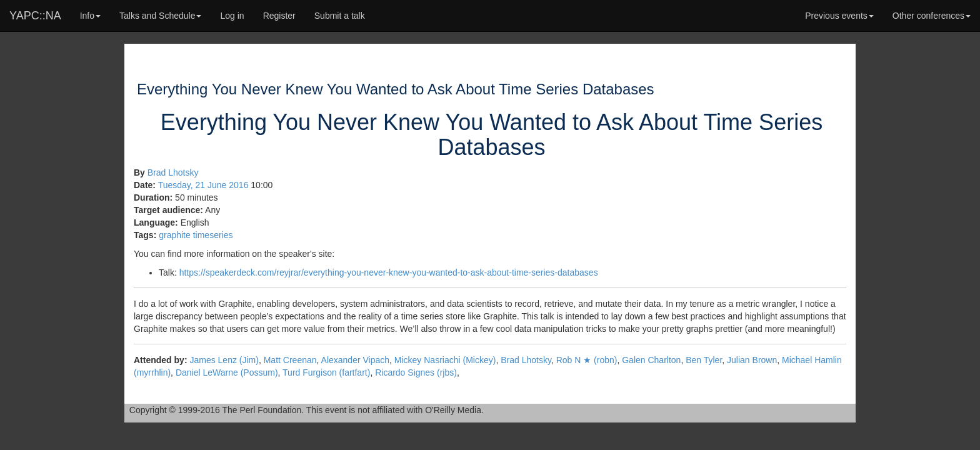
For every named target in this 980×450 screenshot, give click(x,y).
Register (279, 16)
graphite (175, 235)
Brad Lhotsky (173, 172)
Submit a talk (340, 16)
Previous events (839, 16)
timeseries (213, 235)
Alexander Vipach (355, 360)
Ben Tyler (704, 360)
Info (90, 16)
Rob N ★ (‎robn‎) (587, 360)
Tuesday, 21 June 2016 (203, 185)
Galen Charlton (651, 360)
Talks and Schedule (160, 16)
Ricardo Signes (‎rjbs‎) (416, 372)
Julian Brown (752, 360)
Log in (232, 16)
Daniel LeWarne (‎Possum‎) (227, 372)
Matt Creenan (290, 360)
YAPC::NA (35, 16)
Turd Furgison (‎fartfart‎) (326, 372)
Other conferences (932, 16)
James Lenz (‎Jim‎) (224, 360)
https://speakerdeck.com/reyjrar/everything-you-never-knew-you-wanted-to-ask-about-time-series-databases (389, 272)
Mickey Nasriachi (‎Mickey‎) (445, 360)
